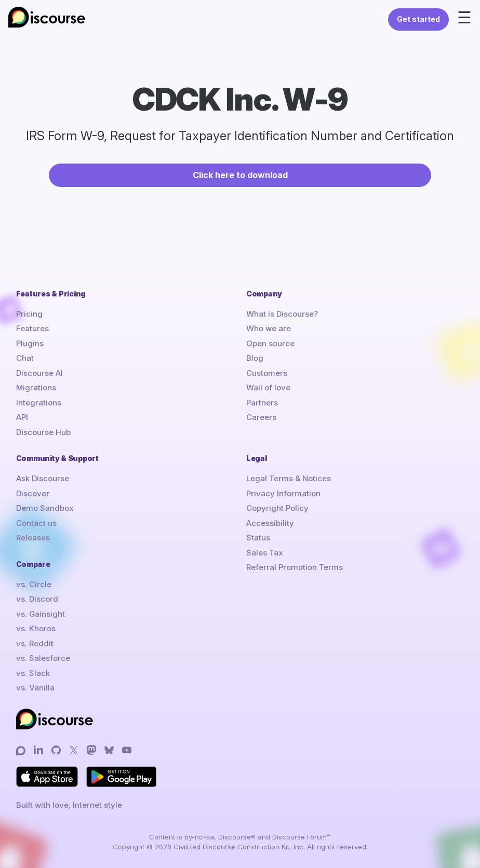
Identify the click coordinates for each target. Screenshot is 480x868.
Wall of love (268, 388)
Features (32, 328)
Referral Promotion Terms (295, 567)
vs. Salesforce (43, 658)
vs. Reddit (35, 643)
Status (258, 538)
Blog (255, 358)
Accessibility (270, 523)
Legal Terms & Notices (289, 478)
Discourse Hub (43, 432)
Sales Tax (265, 553)
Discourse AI (39, 373)
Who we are (269, 328)
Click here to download (240, 175)
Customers (267, 373)
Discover (33, 493)
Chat (25, 358)
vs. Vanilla (35, 688)
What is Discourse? (282, 314)
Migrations (36, 388)
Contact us (36, 523)
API (22, 417)
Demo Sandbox (45, 508)
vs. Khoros (36, 628)
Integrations (39, 403)
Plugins (30, 343)
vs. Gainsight (41, 614)
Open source (270, 343)
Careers (261, 417)
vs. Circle (34, 584)
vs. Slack (33, 673)
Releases (33, 538)
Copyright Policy (277, 508)
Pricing (29, 314)
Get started (418, 19)
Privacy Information (283, 493)
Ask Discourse (43, 478)
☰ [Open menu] (464, 18)
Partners (262, 403)
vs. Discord (37, 599)
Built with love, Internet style (69, 805)
